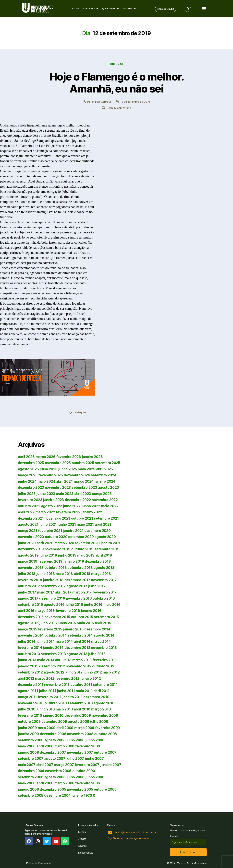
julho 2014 (27, 642)
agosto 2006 (55, 777)
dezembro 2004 (57, 795)
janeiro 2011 (73, 697)
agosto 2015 (28, 623)
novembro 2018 (31, 568)
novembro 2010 (31, 703)
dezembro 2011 (31, 685)
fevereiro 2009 (108, 728)
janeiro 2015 (73, 629)
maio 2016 (112, 605)
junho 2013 (27, 660)
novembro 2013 (104, 648)
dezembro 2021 (31, 518)
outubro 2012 (103, 666)
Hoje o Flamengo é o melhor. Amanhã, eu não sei (116, 83)
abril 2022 (26, 512)
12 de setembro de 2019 (135, 102)
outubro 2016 (104, 598)
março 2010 (101, 709)
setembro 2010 (80, 703)
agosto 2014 (104, 635)
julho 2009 (99, 722)
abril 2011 (102, 691)
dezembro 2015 (31, 617)
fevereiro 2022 (68, 512)
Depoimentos (86, 853)
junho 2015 (67, 623)
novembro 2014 (31, 635)
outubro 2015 (82, 617)
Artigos (82, 839)
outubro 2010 (56, 703)
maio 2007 (27, 765)
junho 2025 (67, 469)
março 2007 (64, 765)
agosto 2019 (28, 555)
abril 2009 (65, 728)
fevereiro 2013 (105, 660)
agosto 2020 (105, 537)
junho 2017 (27, 592)
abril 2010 (82, 709)
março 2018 (101, 574)
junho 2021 (67, 524)
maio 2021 (85, 524)
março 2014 (101, 642)
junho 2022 (91, 506)
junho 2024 (27, 481)
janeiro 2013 (28, 666)
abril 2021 (103, 524)
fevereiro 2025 (51, 475)
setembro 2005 (31, 795)
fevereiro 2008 (88, 746)
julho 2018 (27, 574)
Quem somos (110, 9)
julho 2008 (76, 740)
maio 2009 (47, 728)
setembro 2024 (104, 475)
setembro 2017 (53, 586)
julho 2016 (74, 605)
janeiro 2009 (28, 734)
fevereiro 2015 (50, 629)
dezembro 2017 (77, 580)
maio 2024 (46, 481)
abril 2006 (45, 783)
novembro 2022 (105, 500)
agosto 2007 (55, 759)
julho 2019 (48, 555)
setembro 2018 (80, 568)
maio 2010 (64, 709)
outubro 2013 (29, 654)
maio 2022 (110, 506)
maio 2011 (84, 691)
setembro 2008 (31, 740)
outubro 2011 (81, 685)
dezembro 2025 (31, 463)
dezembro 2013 (77, 648)
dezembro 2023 (31, 487)
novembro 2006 (58, 771)
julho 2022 (72, 506)
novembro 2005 (80, 789)
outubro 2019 (82, 549)
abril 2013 (63, 660)
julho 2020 (27, 543)
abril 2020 (45, 543)
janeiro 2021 (73, 531)
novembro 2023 (58, 487)
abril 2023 (83, 494)
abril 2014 (82, 642)
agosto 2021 (28, 524)
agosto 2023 (108, 487)
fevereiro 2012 (67, 679)
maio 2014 (64, 642)
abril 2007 (45, 765)
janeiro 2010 (53, 715)
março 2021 (28, 531)
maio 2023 (65, 494)
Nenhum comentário (119, 108)
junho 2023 (46, 494)
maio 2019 (86, 555)
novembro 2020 (31, 537)
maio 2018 (64, 574)
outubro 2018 (56, 568)
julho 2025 (48, 469)
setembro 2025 (108, 463)
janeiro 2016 (91, 611)
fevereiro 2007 (87, 765)
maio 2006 (27, 783)
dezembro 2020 (98, 531)
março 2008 (64, 746)
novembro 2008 (80, 734)
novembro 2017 (104, 580)
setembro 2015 (106, 617)
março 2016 (45, 611)
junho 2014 (46, 642)
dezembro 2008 (53, 734)
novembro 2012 (79, 666)
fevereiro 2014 (30, 648)
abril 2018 (82, 574)
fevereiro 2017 (105, 592)
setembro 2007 (31, 759)
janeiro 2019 (74, 561)
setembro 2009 (54, 722)
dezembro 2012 (52, 666)
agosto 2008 (55, 740)
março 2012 (45, 679)
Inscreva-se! (188, 852)
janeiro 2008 (28, 752)
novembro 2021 (57, 518)
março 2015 (28, 629)
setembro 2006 (31, 777)
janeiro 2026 (92, 457)
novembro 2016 (79, 598)
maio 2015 (85, 623)
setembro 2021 (106, 518)
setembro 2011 (105, 685)
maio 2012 (111, 672)
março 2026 (46, 457)
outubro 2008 (106, 734)
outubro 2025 (83, 463)
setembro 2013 (53, 654)
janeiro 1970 (82, 795)
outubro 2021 (82, 518)
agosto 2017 (77, 586)
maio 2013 (46, 660)
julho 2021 (48, 524)
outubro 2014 (56, 635)
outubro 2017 (29, 586)
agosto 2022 (52, 506)
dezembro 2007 (53, 752)
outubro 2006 (84, 771)
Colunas (116, 64)
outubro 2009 (29, 722)
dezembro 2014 (97, 629)
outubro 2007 (105, 752)
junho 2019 (67, 555)
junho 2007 (94, 759)
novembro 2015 (57, 617)
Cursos (76, 9)
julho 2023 (27, 494)
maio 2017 (46, 592)
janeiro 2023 (53, 500)
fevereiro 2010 (30, 715)
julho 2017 (97, 586)
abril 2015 (103, 623)
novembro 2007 (80, 752)
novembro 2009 (105, 715)
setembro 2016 (31, 605)
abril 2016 (26, 611)
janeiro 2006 (28, 789)
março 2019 (28, 561)
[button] (166, 9)
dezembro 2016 (52, 598)
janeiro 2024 (105, 481)
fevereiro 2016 (68, 611)
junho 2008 (95, 740)
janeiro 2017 (28, 598)
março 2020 (64, 543)
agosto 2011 (28, 691)
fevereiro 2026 (69, 457)
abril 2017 (63, 592)
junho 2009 (27, 728)
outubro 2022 (29, 506)
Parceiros (129, 9)
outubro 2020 (56, 537)
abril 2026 (26, 457)
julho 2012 (74, 672)
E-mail (175, 836)
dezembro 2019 (31, 549)
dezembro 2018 (98, 561)
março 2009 (84, 728)
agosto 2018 (104, 568)
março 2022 (45, 512)
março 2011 (27, 697)
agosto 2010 (104, 703)
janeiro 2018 (53, 580)
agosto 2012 (54, 672)
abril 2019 (104, 555)
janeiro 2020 (111, 543)
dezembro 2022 (78, 500)
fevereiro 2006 (88, 783)
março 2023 (102, 494)
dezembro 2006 (31, 771)
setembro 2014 (80, 635)
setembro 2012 (30, 672)
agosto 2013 (77, 654)
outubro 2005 (105, 789)
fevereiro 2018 (30, 580)
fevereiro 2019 (50, 561)
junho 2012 (93, 672)
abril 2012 (26, 679)
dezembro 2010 (96, 697)
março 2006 (64, 783)
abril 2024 (64, 481)
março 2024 (84, 481)
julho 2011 (47, 691)
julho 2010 (27, 709)
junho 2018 (46, 574)
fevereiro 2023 (30, 500)
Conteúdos (91, 9)
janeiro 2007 (111, 765)
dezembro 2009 (78, 715)
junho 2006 (95, 777)
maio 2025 (86, 469)
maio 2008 (27, 746)
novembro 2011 (57, 685)
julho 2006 (76, 777)
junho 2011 (66, 691)
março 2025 (28, 475)
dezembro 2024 (77, 475)
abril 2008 (45, 746)
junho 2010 (46, 709)
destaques (80, 412)
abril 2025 (104, 469)
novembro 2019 (58, 549)
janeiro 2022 (92, 512)
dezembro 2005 (53, 789)
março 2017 (82, 592)
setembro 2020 (81, 537)
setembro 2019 (107, 549)
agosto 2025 (28, 469)
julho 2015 (48, 623)
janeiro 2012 (91, 679)
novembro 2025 (58, 463)
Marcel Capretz (101, 102)
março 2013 (82, 660)
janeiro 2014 (53, 648)
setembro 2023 (84, 487)
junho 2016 (93, 605)
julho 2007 (75, 759)
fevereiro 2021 (50, 531)
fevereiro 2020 (87, 543)
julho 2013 (97, 654)
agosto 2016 (54, 605)
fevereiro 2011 (50, 697)
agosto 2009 (79, 722)
